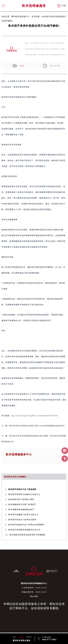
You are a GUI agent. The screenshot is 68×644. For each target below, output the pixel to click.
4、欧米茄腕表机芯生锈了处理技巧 (21, 504)
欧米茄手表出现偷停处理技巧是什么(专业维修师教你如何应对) (37, 426)
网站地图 (34, 596)
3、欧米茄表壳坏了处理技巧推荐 (20, 499)
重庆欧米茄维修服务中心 (20, 394)
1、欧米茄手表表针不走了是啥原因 (21, 489)
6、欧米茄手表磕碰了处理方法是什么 (22, 515)
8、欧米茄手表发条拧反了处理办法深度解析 (25, 525)
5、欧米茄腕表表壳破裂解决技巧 (20, 509)
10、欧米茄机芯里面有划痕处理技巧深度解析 (25, 535)
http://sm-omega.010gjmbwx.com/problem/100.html (35, 416)
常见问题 (36, 16)
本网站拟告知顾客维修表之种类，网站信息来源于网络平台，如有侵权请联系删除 (34, 606)
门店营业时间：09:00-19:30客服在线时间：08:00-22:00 (34, 590)
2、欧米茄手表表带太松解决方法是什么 (23, 494)
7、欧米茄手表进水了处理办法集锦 (21, 520)
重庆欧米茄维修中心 (20, 16)
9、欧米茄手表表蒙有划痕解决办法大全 (23, 530)
